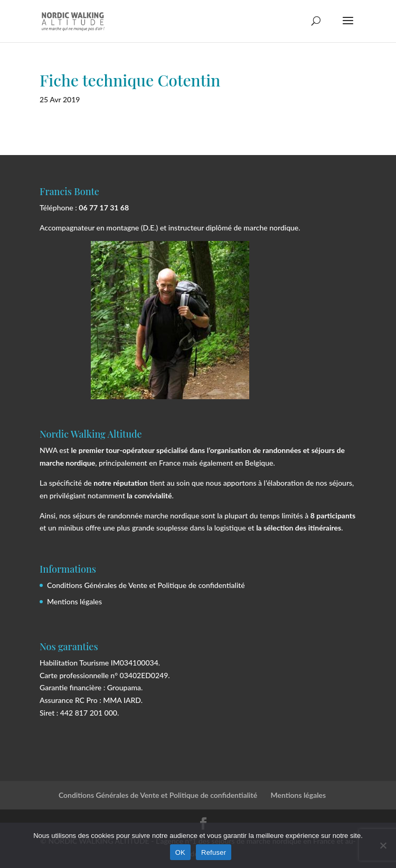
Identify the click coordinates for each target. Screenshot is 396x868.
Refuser (214, 852)
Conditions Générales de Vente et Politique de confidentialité (146, 585)
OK (180, 852)
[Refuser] (383, 845)
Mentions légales (74, 601)
